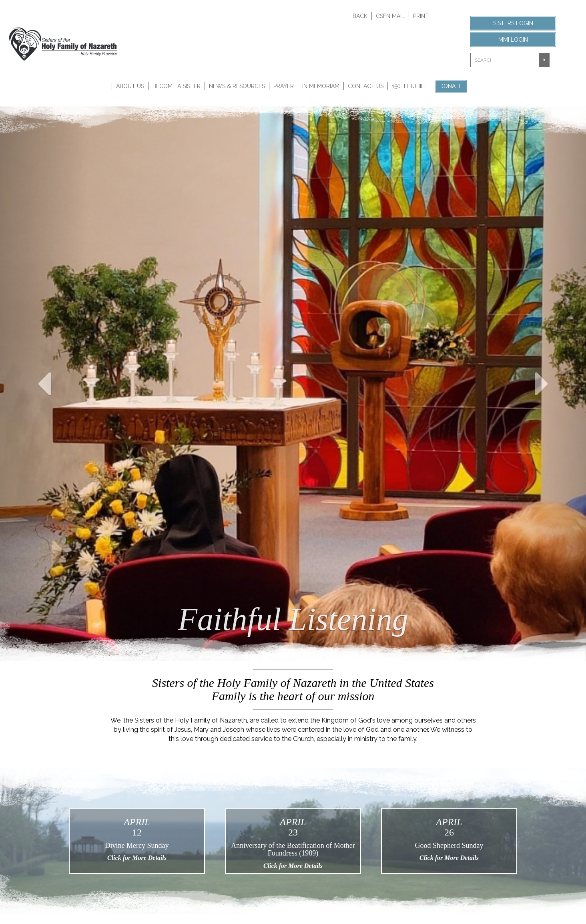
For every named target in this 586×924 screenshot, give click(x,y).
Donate (451, 86)
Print (421, 16)
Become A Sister (177, 86)
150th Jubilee (411, 86)
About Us (130, 86)
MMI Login (513, 40)
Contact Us (366, 86)
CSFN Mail (390, 16)
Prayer (284, 86)
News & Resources (237, 86)
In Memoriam (321, 86)
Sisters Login (513, 23)
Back (360, 16)
